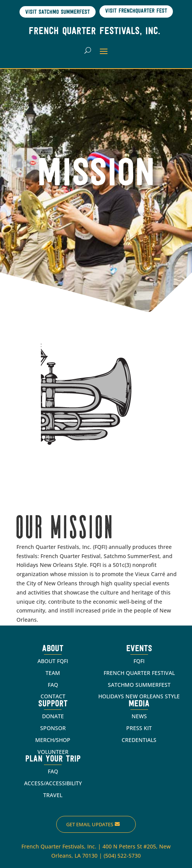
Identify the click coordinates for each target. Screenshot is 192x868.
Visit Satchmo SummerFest (58, 12)
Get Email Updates (90, 824)
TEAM (53, 673)
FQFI (139, 661)
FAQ (53, 685)
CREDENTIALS (139, 740)
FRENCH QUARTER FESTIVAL (139, 673)
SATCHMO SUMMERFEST (139, 685)
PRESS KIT (139, 728)
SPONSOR (53, 728)
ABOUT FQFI (53, 661)
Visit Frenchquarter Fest (136, 11)
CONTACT (53, 696)
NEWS (139, 716)
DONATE (53, 716)
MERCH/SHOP (53, 740)
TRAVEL (53, 795)
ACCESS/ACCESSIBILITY (53, 783)
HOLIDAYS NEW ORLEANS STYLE (139, 696)
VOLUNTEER (53, 752)
